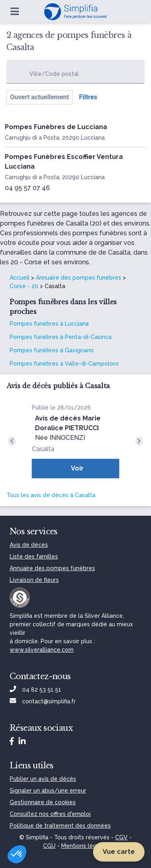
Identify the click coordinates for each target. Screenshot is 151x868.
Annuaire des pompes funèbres (79, 278)
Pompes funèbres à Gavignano (52, 350)
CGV (121, 837)
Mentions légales (85, 846)
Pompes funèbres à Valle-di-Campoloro (64, 364)
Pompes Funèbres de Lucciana (56, 127)
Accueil (20, 278)
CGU (49, 846)
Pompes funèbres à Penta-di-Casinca (61, 337)
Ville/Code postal (54, 74)
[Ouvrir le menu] (15, 11)
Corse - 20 (24, 286)
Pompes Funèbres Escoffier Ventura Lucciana (64, 162)
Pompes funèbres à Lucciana (49, 324)
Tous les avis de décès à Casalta (51, 495)
